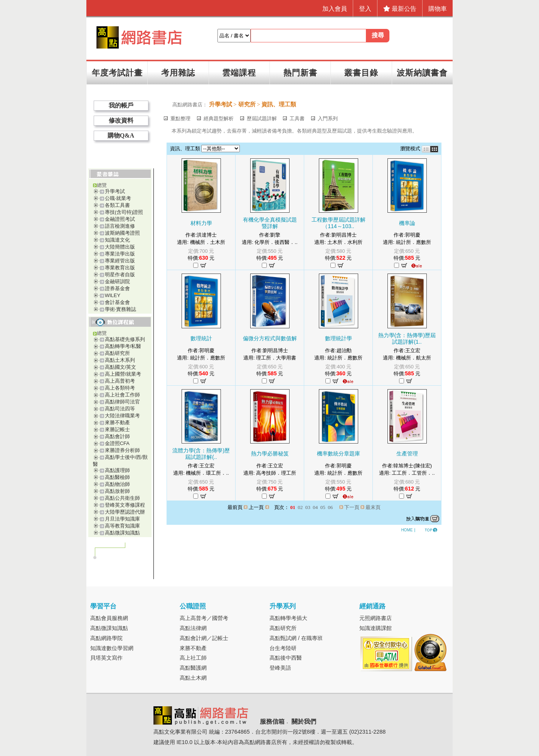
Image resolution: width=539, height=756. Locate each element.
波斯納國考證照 (122, 233)
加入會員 (335, 9)
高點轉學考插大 (288, 618)
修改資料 (121, 120)
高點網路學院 (106, 638)
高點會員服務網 (109, 618)
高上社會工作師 (122, 395)
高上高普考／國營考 (204, 618)
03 (308, 507)
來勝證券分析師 (122, 450)
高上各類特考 (120, 388)
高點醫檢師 (117, 477)
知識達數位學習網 (112, 648)
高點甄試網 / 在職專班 (296, 638)
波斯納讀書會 (422, 73)
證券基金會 (117, 288)
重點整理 (180, 118)
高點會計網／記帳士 (204, 638)
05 (323, 507)
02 (300, 507)
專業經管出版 (120, 261)
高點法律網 (193, 628)
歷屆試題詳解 (262, 118)
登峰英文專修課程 (125, 505)
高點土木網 (193, 678)
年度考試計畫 (117, 73)
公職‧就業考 (118, 198)
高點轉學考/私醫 (123, 346)
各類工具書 (117, 205)
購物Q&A (121, 135)
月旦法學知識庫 (122, 519)
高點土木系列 (120, 360)
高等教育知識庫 (122, 526)
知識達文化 (117, 240)
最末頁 (373, 507)
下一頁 (352, 507)
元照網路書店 (376, 618)
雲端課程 (239, 73)
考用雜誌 (178, 73)
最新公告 (400, 9)
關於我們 (304, 722)
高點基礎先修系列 (125, 339)
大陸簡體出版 (120, 247)
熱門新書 (300, 73)
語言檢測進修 (120, 226)
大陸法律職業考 (122, 416)
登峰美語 (280, 668)
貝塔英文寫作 (106, 658)
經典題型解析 (219, 118)
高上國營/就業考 (123, 374)
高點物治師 (117, 484)
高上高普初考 (120, 381)
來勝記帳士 (117, 429)
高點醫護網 (193, 668)
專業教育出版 (120, 268)
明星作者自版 (120, 275)
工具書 (297, 118)
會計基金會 (117, 302)
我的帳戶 (121, 105)
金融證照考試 (120, 219)
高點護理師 (117, 470)
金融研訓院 (117, 281)
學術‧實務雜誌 (120, 309)
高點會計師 (117, 436)
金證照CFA (117, 443)
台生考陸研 (283, 648)
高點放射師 (117, 491)
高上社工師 (193, 658)
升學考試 (115, 191)
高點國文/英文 (121, 367)
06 (330, 507)
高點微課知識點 (122, 533)
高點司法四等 (120, 409)
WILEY (113, 295)
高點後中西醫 (286, 658)
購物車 (438, 9)
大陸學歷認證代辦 (125, 512)
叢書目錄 (361, 73)
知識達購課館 (376, 628)
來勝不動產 (117, 423)
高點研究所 (117, 353)
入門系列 (328, 118)
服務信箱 (272, 722)
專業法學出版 (120, 254)
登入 (365, 9)
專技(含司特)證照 (124, 212)
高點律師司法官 (122, 402)
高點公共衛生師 (122, 498)
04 (315, 507)
